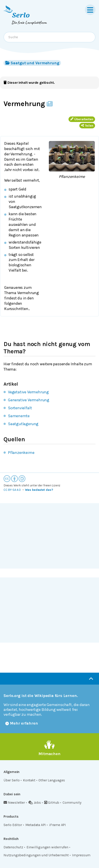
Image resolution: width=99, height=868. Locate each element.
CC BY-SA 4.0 (12, 490)
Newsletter (14, 802)
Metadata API (36, 825)
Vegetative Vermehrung (28, 392)
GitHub (52, 802)
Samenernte (19, 416)
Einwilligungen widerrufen (47, 847)
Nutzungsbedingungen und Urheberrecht (36, 855)
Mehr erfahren (22, 723)
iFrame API (57, 825)
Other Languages (52, 780)
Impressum (81, 855)
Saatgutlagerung (23, 424)
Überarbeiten (82, 119)
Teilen (87, 126)
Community (72, 802)
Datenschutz (13, 847)
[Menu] (90, 10)
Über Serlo (12, 780)
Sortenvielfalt (20, 408)
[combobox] (49, 37)
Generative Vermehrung (29, 400)
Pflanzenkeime (21, 453)
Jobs (35, 802)
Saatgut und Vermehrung (32, 63)
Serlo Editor (13, 825)
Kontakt (29, 780)
